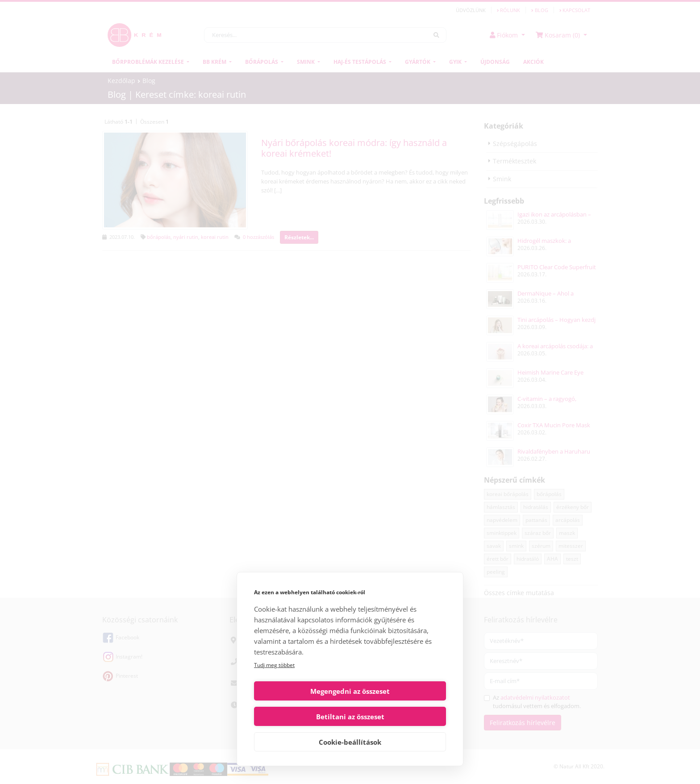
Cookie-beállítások (350, 742)
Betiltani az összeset (400, 717)
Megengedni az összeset (300, 717)
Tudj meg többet (274, 690)
